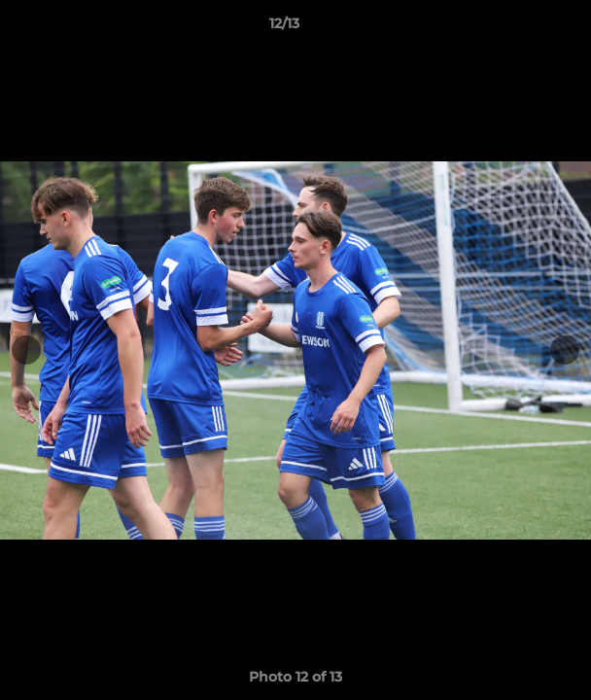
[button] (521, 28)
